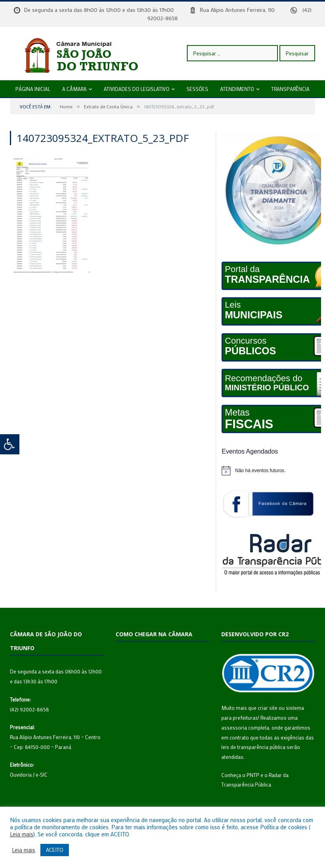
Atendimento (237, 89)
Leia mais (22, 834)
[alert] (268, 471)
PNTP (253, 775)
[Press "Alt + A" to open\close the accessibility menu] (10, 444)
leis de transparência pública (253, 747)
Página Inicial (33, 89)
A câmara (74, 89)
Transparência (290, 89)
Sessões (197, 89)
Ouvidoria (21, 774)
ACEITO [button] (55, 850)
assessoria (234, 727)
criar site (268, 708)
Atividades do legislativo (137, 89)
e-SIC (42, 774)
